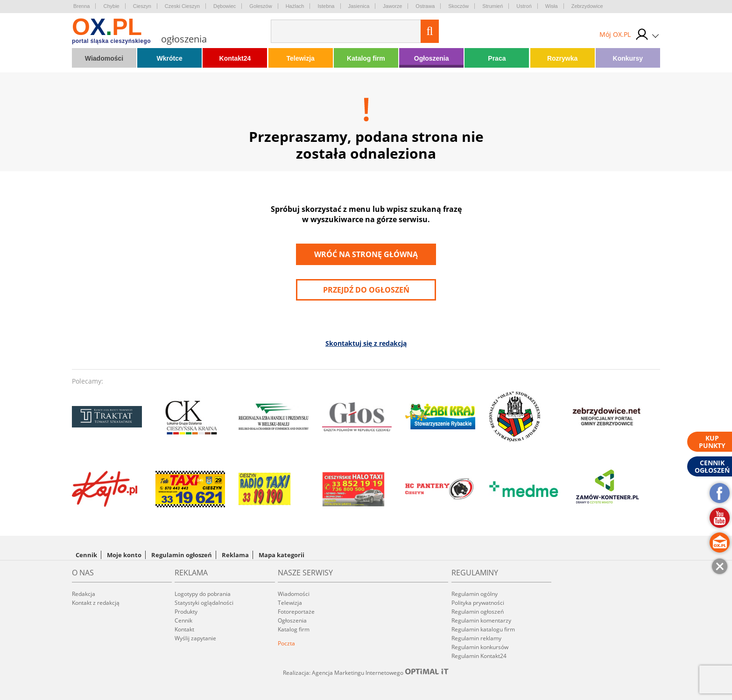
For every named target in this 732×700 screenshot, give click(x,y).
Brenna (81, 6)
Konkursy (628, 58)
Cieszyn (142, 6)
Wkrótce (170, 58)
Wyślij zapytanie (195, 638)
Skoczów (458, 6)
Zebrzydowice (587, 6)
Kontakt (184, 629)
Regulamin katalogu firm (483, 629)
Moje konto (124, 555)
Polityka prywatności (478, 603)
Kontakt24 (235, 58)
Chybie (111, 6)
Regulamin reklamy (476, 638)
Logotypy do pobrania (203, 594)
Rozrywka (562, 58)
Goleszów (260, 6)
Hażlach (295, 6)
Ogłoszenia (432, 58)
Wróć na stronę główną (366, 254)
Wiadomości (104, 58)
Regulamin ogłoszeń (182, 555)
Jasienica (359, 6)
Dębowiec (225, 6)
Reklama (235, 555)
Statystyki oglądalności (204, 603)
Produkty (186, 612)
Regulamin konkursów (480, 647)
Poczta (286, 643)
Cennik (86, 555)
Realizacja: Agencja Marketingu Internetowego (366, 672)
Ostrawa (425, 6)
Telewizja (300, 58)
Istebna (326, 6)
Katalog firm (366, 58)
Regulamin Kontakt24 (479, 656)
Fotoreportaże (296, 612)
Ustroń (524, 6)
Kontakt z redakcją (96, 603)
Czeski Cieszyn (182, 6)
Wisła (552, 6)
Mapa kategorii (282, 555)
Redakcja (84, 594)
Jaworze (392, 6)
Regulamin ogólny (475, 594)
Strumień (493, 6)
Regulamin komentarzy (481, 620)
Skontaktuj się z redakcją (366, 343)
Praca (497, 58)
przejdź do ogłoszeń (366, 290)
